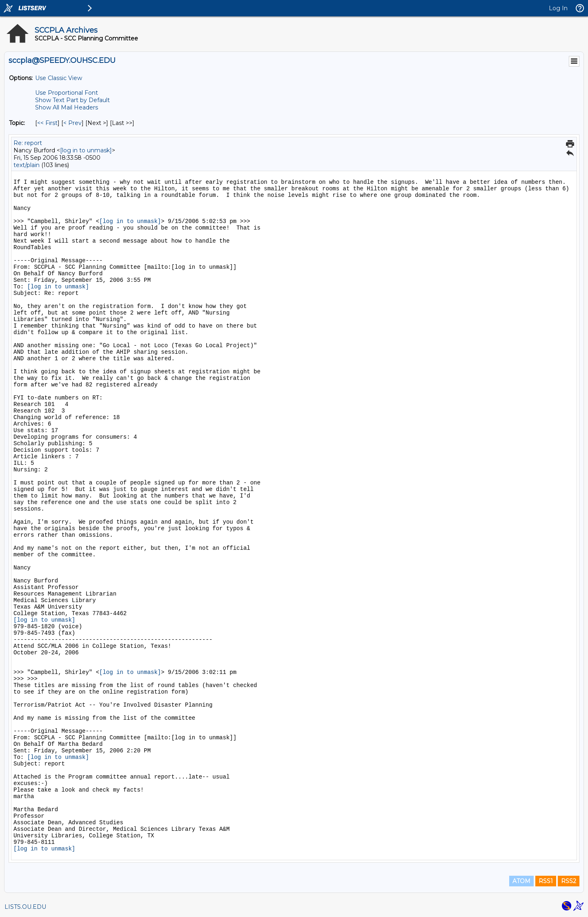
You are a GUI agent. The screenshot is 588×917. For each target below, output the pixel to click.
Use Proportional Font (67, 93)
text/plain (27, 165)
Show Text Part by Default (72, 100)
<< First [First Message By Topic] (47, 123)
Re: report (28, 143)
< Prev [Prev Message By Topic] (72, 123)
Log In (558, 8)
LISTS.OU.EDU (25, 907)
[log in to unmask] (86, 150)
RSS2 (569, 881)
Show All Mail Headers (67, 107)
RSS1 (546, 881)
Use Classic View (59, 78)
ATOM (521, 881)
